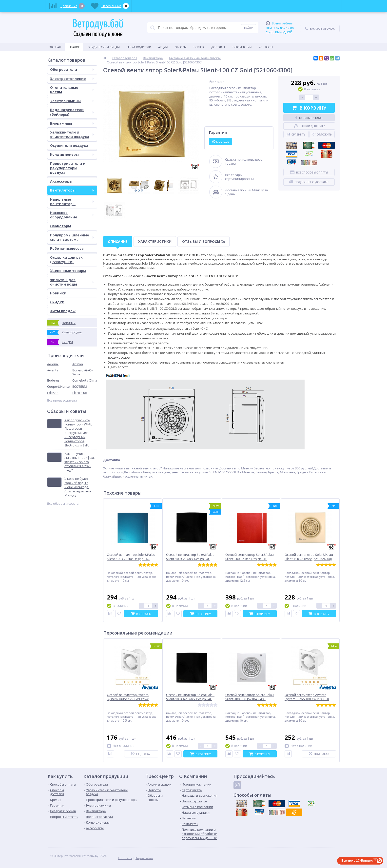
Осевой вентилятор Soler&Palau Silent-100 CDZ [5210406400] (250, 697)
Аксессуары (61, 181)
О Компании (242, 47)
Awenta (53, 370)
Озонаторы (61, 226)
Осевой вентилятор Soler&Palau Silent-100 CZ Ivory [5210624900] (309, 557)
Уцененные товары (68, 271)
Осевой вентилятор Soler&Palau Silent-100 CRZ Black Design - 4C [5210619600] (190, 699)
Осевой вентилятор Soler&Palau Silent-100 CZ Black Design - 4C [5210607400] (190, 559)
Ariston (78, 364)
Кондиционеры (72, 154)
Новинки (58, 293)
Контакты (266, 47)
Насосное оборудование (72, 215)
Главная (55, 47)
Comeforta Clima (85, 380)
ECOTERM (80, 386)
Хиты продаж (63, 311)
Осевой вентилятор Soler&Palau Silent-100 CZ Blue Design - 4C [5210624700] (131, 559)
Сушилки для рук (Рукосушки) (66, 260)
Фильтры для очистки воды (72, 282)
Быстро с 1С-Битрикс (357, 861)
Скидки (57, 302)
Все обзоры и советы (63, 504)
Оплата (199, 47)
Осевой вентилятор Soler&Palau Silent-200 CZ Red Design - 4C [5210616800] (250, 559)
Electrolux (80, 393)
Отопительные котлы (72, 90)
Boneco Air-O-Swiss (82, 372)
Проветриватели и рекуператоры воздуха (68, 168)
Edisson (53, 393)
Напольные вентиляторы (72, 202)
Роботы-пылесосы (67, 248)
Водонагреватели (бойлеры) (72, 112)
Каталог (74, 47)
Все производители (62, 400)
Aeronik (53, 364)
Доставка (218, 47)
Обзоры (181, 47)
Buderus (53, 380)
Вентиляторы (72, 190)
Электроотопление (72, 79)
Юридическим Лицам (103, 47)
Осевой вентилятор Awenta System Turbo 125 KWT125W (128, 697)
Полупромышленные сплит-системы (72, 237)
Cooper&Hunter (59, 386)
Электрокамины (72, 101)
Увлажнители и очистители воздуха (72, 134)
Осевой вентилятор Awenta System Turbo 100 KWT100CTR (307, 697)
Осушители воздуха (69, 145)
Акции (163, 47)
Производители (139, 47)
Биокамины (72, 123)
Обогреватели (72, 69)
